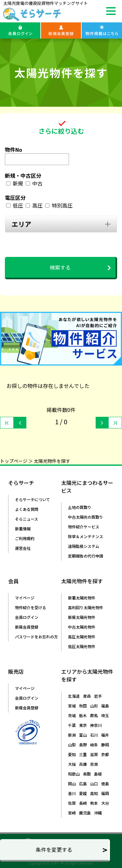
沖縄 (98, 813)
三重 (83, 754)
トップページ (14, 461)
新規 (18, 183)
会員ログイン (27, 617)
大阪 (72, 764)
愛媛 (83, 793)
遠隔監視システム (84, 546)
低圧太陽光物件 (82, 646)
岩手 (98, 696)
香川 (72, 793)
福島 (105, 706)
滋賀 (94, 754)
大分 (105, 803)
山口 (94, 784)
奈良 (94, 764)
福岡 (105, 793)
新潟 (72, 735)
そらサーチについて (33, 499)
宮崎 (72, 813)
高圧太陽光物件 (82, 637)
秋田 (83, 706)
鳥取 (87, 774)
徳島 (105, 784)
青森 (87, 696)
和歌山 (74, 774)
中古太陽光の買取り (86, 517)
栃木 (83, 715)
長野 (83, 745)
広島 (83, 784)
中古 (37, 183)
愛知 (72, 754)
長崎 (83, 803)
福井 (105, 735)
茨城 (72, 715)
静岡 (105, 745)
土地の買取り (80, 507)
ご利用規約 (25, 538)
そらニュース (27, 519)
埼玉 (105, 715)
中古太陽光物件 (82, 627)
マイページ (25, 598)
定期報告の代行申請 (86, 556)
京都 (105, 754)
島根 (98, 774)
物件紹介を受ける (31, 607)
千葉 (72, 725)
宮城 (72, 706)
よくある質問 (27, 509)
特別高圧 (62, 205)
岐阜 (94, 745)
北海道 (74, 696)
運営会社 (23, 548)
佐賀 (72, 803)
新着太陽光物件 (82, 598)
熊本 (94, 803)
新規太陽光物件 (82, 617)
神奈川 (96, 725)
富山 (83, 735)
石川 (94, 735)
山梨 (72, 745)
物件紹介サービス (84, 527)
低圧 (18, 205)
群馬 (94, 715)
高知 (94, 793)
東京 (83, 725)
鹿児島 (85, 813)
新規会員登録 (27, 627)
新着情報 (23, 529)
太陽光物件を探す (52, 461)
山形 (94, 706)
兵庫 (83, 764)
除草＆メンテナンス (86, 536)
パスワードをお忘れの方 (36, 637)
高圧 (37, 205)
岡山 (72, 784)
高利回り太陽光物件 (86, 607)
